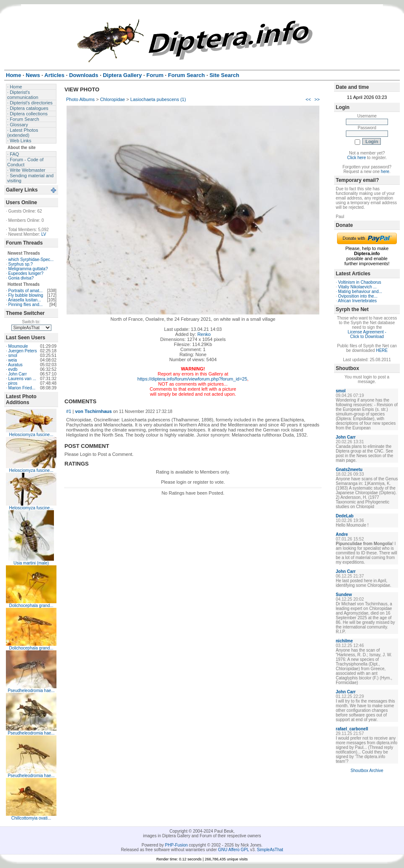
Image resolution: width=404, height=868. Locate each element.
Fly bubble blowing (26, 295)
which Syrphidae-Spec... (31, 260)
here (385, 172)
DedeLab (345, 516)
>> (317, 99)
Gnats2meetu (349, 470)
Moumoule (18, 346)
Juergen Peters (23, 351)
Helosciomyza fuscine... (31, 435)
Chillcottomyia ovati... (31, 818)
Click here (356, 158)
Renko (204, 334)
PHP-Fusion (177, 845)
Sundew (344, 595)
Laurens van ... (22, 379)
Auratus (15, 365)
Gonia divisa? (21, 278)
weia (13, 360)
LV (44, 234)
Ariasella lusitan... (24, 300)
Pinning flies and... (26, 305)
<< (308, 99)
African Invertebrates (357, 301)
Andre (342, 534)
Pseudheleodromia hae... (31, 691)
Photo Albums (80, 99)
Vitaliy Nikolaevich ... (358, 287)
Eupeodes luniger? (26, 273)
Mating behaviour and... (360, 292)
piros (13, 383)
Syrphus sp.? (21, 264)
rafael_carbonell (352, 729)
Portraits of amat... (26, 291)
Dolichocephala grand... (31, 606)
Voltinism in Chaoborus (360, 282)
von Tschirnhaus (93, 411)
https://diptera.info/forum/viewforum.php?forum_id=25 (192, 379)
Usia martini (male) (31, 563)
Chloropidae (112, 99)
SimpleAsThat (270, 850)
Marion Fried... (22, 388)
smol (13, 355)
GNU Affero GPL (234, 850)
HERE (382, 350)
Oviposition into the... (358, 296)
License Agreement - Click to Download (367, 334)
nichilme (344, 641)
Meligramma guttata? (28, 269)
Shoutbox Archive (367, 771)
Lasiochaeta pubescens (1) (158, 99)
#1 (69, 411)
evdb (13, 369)
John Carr (18, 374)
